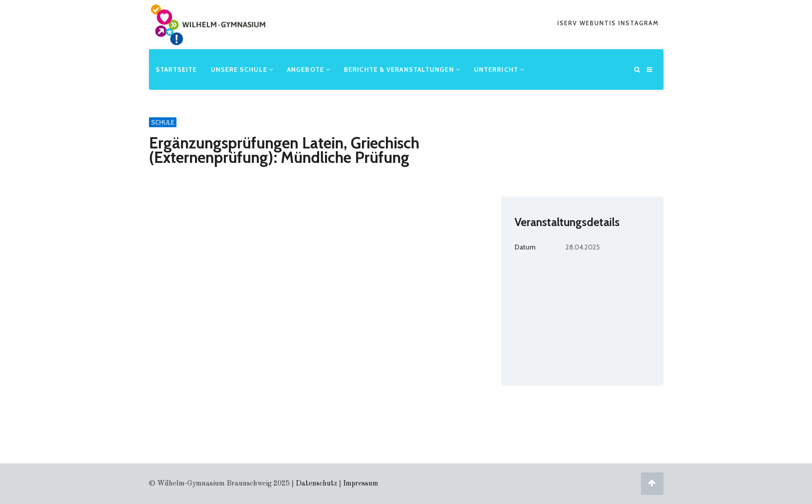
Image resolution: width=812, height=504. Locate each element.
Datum (525, 247)
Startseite (176, 69)
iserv (568, 23)
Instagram (639, 23)
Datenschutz (316, 484)
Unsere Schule (242, 69)
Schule (163, 122)
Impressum (361, 484)
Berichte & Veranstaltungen (402, 69)
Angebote (309, 69)
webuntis (599, 23)
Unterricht (499, 69)
